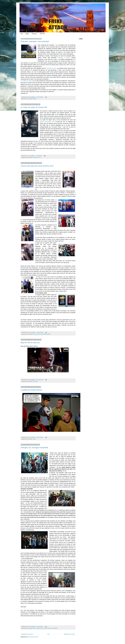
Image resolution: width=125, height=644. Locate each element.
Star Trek (42, 34)
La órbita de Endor (26, 81)
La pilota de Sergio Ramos (31, 390)
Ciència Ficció (39, 628)
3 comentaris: (39, 156)
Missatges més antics (69, 634)
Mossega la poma (64, 58)
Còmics (35, 334)
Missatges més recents (27, 634)
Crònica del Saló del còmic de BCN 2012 (37, 166)
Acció (34, 628)
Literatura (35, 157)
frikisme (35, 99)
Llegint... (27, 34)
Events (39, 334)
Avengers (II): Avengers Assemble (34, 448)
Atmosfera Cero (51, 68)
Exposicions (44, 334)
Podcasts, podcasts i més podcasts (35, 41)
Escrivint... (35, 34)
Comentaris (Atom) (33, 637)
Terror (39, 157)
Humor (35, 439)
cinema (45, 628)
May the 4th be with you (30, 343)
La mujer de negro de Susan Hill (34, 107)
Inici (22, 34)
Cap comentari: (40, 97)
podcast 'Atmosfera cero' (47, 122)
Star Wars (35, 381)
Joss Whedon (54, 628)
